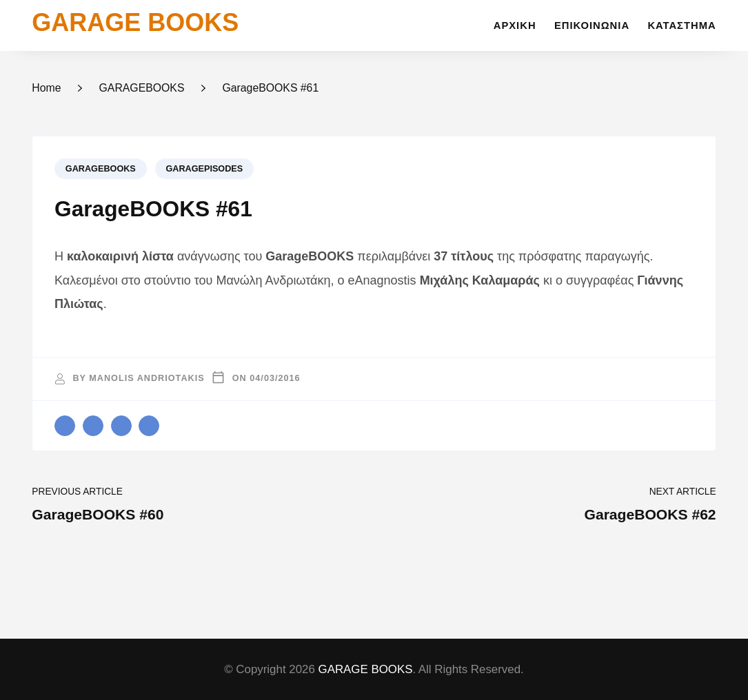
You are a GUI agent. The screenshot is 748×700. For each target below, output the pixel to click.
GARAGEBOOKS (101, 169)
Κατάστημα (681, 25)
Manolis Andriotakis (146, 378)
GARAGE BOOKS (135, 22)
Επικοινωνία (592, 25)
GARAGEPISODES (204, 169)
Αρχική (515, 25)
